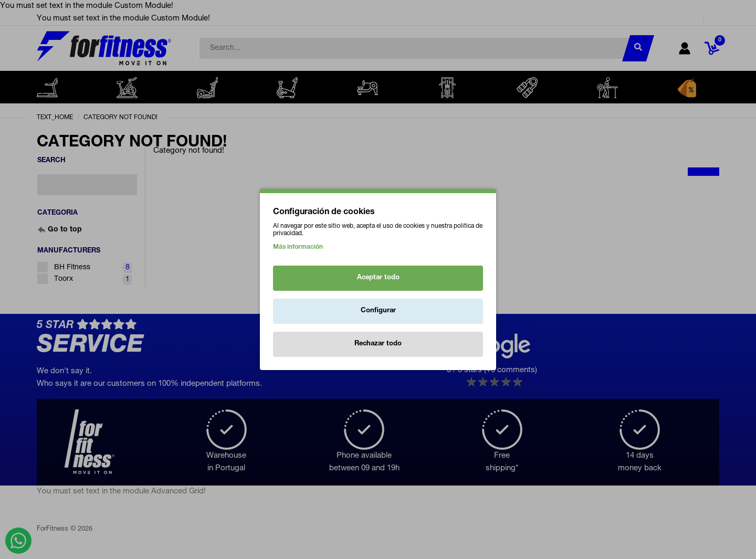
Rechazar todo (378, 344)
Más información (298, 247)
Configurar (378, 311)
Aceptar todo (378, 278)
